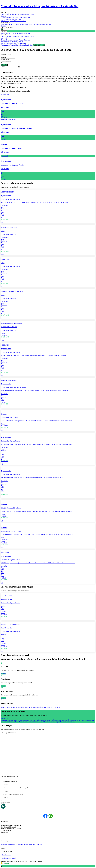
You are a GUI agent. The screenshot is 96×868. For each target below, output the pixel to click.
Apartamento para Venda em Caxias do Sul (14, 720)
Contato (3, 26)
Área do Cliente (35, 24)
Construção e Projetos (47, 24)
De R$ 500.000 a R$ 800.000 (37, 707)
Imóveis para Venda (7, 844)
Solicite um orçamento (8, 21)
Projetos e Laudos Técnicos (16, 17)
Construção (4, 17)
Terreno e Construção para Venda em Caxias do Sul (59, 722)
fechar (4, 31)
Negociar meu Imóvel (21, 844)
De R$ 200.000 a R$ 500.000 (19, 707)
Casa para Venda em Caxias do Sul (39, 720)
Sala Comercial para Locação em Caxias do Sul (65, 720)
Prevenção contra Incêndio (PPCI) (12, 19)
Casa (21, 14)
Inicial (3, 33)
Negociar (4, 698)
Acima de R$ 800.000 (53, 707)
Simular (3, 686)
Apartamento (16, 14)
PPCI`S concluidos (20, 21)
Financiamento (26, 24)
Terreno (32, 14)
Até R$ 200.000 (6, 707)
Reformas (27, 17)
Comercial (26, 14)
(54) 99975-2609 (39, 45)
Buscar (4, 65)
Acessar (3, 674)
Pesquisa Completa (15, 24)
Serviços (4, 16)
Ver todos (4, 718)
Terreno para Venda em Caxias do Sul (30, 722)
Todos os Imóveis (6, 14)
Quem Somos (5, 24)
